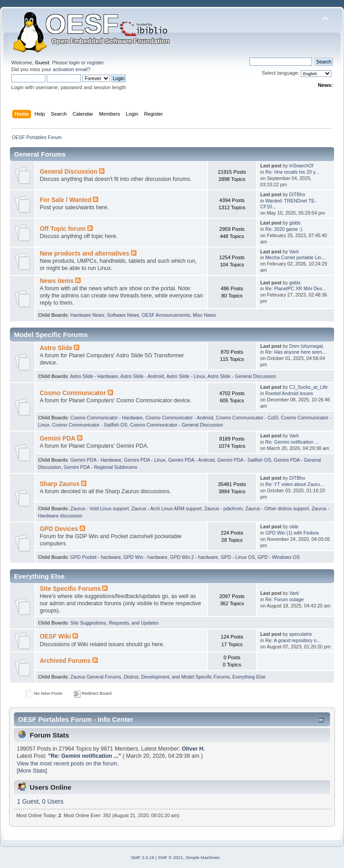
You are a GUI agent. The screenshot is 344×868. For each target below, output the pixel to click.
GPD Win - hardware (145, 557)
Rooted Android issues (289, 393)
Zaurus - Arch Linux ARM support (167, 508)
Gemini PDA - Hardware (96, 460)
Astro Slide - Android (143, 376)
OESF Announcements (166, 315)
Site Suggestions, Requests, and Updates (114, 623)
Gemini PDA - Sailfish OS (244, 460)
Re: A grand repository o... (293, 640)
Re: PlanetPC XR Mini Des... (296, 288)
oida (294, 526)
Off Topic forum (63, 229)
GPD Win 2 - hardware (194, 557)
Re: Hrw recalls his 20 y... (292, 172)
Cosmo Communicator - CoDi (247, 418)
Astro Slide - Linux (186, 376)
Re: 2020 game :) (284, 229)
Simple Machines (203, 857)
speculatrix (301, 634)
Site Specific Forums (70, 589)
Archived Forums (65, 661)
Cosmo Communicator (73, 393)
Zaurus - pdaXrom (224, 508)
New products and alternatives (84, 254)
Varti (294, 252)
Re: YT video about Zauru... (294, 484)
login (74, 63)
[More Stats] (32, 771)
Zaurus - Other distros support (277, 508)
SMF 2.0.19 (143, 857)
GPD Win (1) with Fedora (292, 533)
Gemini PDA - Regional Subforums (101, 467)
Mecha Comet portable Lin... (295, 257)
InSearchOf (301, 166)
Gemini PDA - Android (192, 460)
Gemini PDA (57, 438)
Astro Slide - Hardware (94, 376)
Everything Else (249, 677)
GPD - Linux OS (238, 557)
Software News (123, 315)
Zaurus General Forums (95, 677)
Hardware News (87, 315)
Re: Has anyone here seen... (296, 352)
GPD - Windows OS (279, 557)
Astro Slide (56, 348)
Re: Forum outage (284, 599)
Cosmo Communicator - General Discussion (177, 425)
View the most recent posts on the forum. (68, 764)
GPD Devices (59, 529)
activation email (70, 69)
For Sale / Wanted (66, 200)
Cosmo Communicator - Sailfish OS (90, 425)
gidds (295, 223)
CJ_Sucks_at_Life (308, 387)
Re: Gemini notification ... (292, 442)
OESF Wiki (55, 636)
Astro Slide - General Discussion (242, 376)
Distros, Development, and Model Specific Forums (177, 677)
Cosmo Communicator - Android (179, 418)
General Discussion (68, 172)
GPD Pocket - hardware (95, 557)
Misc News (204, 315)
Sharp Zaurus (59, 484)
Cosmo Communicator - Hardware (106, 418)
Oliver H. (193, 749)
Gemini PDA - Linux (145, 460)
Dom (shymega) (306, 346)
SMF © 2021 (171, 857)
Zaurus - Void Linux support (100, 508)
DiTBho (297, 194)
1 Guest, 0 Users (40, 802)
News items (57, 281)
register (95, 63)
